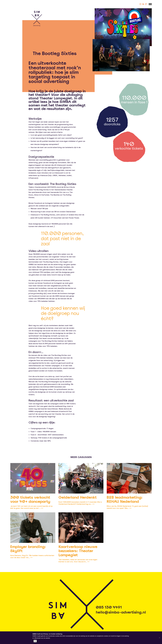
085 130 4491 (109, 607)
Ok (35, 641)
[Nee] (159, 638)
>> (42, 508)
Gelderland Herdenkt (78, 497)
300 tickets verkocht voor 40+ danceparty (30, 499)
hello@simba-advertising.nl (121, 612)
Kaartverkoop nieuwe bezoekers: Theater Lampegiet (78, 551)
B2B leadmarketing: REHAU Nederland (125, 499)
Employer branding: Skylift (28, 549)
